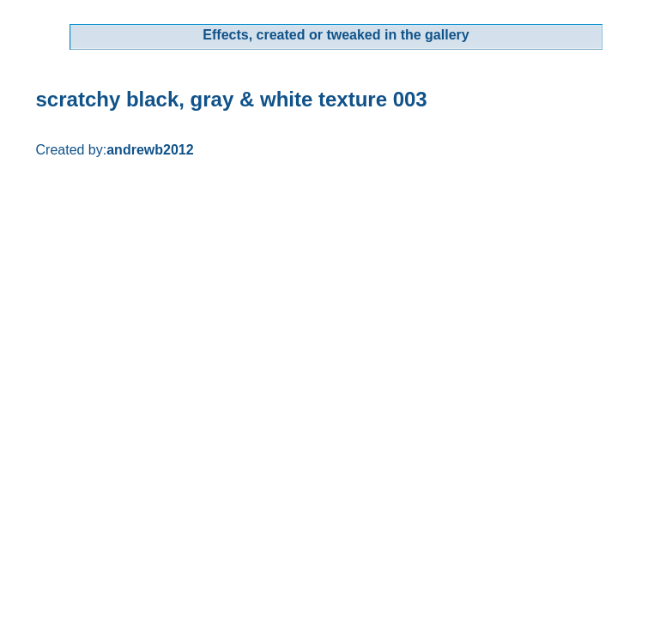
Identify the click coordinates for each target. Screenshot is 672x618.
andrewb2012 (150, 150)
